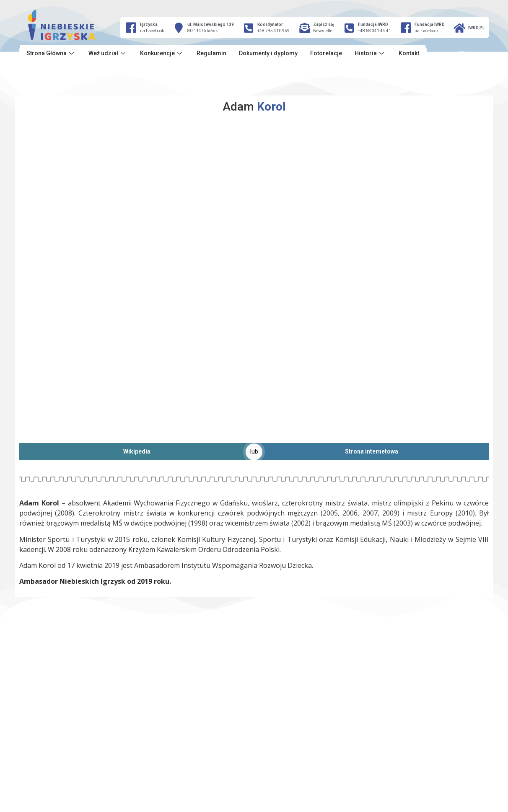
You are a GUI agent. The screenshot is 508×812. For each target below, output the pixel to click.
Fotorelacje (326, 53)
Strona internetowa (372, 451)
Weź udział (108, 53)
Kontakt (409, 53)
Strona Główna (51, 53)
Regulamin (211, 53)
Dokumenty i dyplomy (268, 53)
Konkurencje (162, 53)
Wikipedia (137, 451)
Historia (370, 53)
